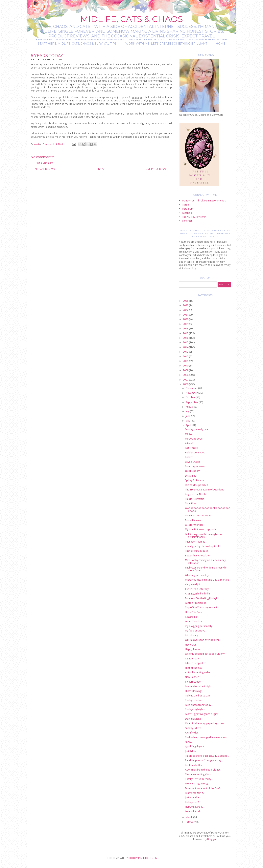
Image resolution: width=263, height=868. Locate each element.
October (191, 397)
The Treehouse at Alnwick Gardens (204, 490)
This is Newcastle (195, 499)
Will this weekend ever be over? (203, 640)
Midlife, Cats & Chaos (131, 19)
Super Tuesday (193, 621)
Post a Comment (44, 163)
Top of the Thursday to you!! (201, 607)
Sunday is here (193, 728)
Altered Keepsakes (196, 663)
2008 (186, 375)
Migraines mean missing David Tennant (207, 580)
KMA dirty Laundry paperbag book (204, 723)
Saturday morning (195, 466)
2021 (186, 315)
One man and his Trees (198, 516)
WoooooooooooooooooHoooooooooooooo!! (208, 509)
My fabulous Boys (195, 631)
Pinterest (187, 221)
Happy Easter (193, 649)
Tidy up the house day (197, 696)
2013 (186, 352)
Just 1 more (191, 448)
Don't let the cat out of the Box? (203, 788)
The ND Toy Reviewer (194, 217)
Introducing (191, 635)
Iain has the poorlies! (197, 485)
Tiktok (185, 205)
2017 (186, 333)
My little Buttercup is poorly (200, 529)
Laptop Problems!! (195, 603)
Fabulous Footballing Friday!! (201, 598)
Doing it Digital (193, 719)
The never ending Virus (198, 774)
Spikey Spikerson (194, 480)
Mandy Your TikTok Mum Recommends (204, 201)
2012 (186, 356)
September (192, 402)
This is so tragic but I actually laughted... (207, 756)
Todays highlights (195, 709)
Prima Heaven (193, 520)
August (190, 407)
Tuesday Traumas (195, 542)
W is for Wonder (194, 525)
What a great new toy (197, 575)
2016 (186, 338)
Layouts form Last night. (198, 686)
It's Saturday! (192, 659)
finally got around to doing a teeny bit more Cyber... (206, 569)
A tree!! (189, 443)
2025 (186, 301)
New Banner (192, 677)
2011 (186, 361)
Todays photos (194, 700)
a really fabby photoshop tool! (202, 546)
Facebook (188, 213)
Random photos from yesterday (203, 760)
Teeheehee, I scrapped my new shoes (206, 737)
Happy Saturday (194, 807)
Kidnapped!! (192, 802)
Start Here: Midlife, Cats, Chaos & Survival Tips (77, 44)
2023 (186, 305)
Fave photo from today (198, 705)
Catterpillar (191, 617)
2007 (186, 380)
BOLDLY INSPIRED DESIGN (143, 858)
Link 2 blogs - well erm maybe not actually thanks (204, 536)
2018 (186, 329)
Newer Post (46, 169)
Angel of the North (195, 494)
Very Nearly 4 (192, 584)
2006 (186, 384)
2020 (186, 319)
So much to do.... (194, 811)
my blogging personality (199, 626)
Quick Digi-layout (195, 746)
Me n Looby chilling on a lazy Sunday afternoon (205, 561)
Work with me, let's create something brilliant (166, 44)
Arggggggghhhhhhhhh (197, 594)
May (188, 421)
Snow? (189, 742)
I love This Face (193, 612)
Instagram (188, 209)
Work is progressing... (197, 784)
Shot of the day (193, 668)
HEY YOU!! (191, 645)
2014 (186, 347)
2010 (186, 366)
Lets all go (191, 476)
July (188, 411)
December (192, 388)
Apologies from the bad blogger (203, 770)
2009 (186, 370)
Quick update (193, 471)
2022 (186, 310)
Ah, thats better (194, 765)
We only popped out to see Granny (205, 654)
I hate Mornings (194, 691)
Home (221, 44)
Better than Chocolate (197, 556)
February (191, 822)
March (189, 817)
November (192, 393)
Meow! (189, 434)
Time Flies (191, 503)
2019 (186, 324)
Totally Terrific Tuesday (198, 779)
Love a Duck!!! (193, 462)
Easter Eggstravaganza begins (202, 714)
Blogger (212, 839)
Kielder (189, 457)
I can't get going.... (195, 793)
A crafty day (192, 733)
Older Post (157, 169)
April (189, 425)
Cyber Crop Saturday (197, 589)
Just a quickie (192, 797)
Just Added (191, 751)
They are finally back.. (197, 551)
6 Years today (193, 682)
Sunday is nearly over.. (198, 429)
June (188, 416)
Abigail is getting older (198, 672)
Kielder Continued (195, 453)
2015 (186, 342)
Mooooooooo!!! (194, 439)
